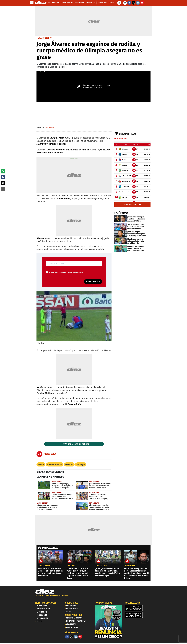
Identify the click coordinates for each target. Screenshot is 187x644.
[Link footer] (45, 591)
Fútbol (42, 465)
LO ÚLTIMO (121, 213)
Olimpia (70, 465)
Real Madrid (130, 566)
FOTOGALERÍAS (50, 548)
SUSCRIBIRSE (93, 282)
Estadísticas (128, 134)
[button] (3, 171)
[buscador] (119, 3)
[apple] (138, 615)
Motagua (81, 465)
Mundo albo (102, 566)
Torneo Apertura (55, 465)
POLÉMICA (71, 566)
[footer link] (93, 597)
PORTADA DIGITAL (104, 603)
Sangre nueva (44, 566)
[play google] (138, 608)
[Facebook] (67, 637)
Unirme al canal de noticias (77, 444)
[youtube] (80, 637)
